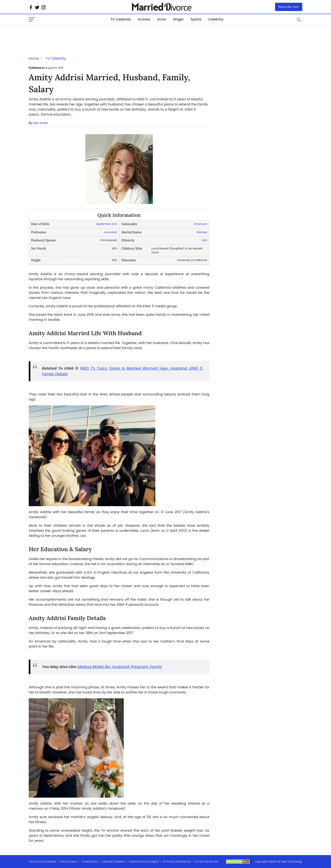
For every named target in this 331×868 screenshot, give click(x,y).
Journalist (110, 232)
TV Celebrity (121, 19)
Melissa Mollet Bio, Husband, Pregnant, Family (120, 667)
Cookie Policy (90, 862)
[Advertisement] (62, 33)
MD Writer (41, 123)
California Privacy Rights (144, 862)
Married (202, 232)
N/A (205, 240)
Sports (196, 19)
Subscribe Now (289, 7)
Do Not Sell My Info (207, 862)
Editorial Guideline (113, 862)
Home (34, 58)
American (201, 224)
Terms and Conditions (43, 862)
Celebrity (216, 19)
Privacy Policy (69, 862)
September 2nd (106, 224)
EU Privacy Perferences (177, 862)
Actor (162, 19)
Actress (144, 19)
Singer (178, 19)
